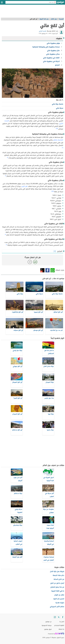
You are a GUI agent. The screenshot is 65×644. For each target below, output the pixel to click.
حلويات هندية (60, 603)
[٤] (6, 176)
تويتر (42, 270)
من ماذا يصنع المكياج (57, 587)
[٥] (53, 191)
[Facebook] (63, 617)
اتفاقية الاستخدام (59, 625)
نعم (35, 262)
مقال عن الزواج (59, 595)
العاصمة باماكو (58, 140)
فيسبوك (47, 270)
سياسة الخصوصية (47, 625)
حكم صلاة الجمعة (58, 575)
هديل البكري (43, 31)
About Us (61, 629)
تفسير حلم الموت (59, 599)
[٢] (56, 128)
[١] (58, 128)
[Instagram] (55, 617)
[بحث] (55, 2)
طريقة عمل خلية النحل (57, 571)
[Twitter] (59, 617)
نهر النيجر (24, 186)
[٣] (63, 148)
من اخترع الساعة (59, 579)
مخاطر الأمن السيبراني (57, 607)
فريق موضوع (48, 629)
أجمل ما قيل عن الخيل (57, 583)
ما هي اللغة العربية (58, 591)
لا (30, 262)
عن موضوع (48, 622)
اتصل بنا (62, 622)
